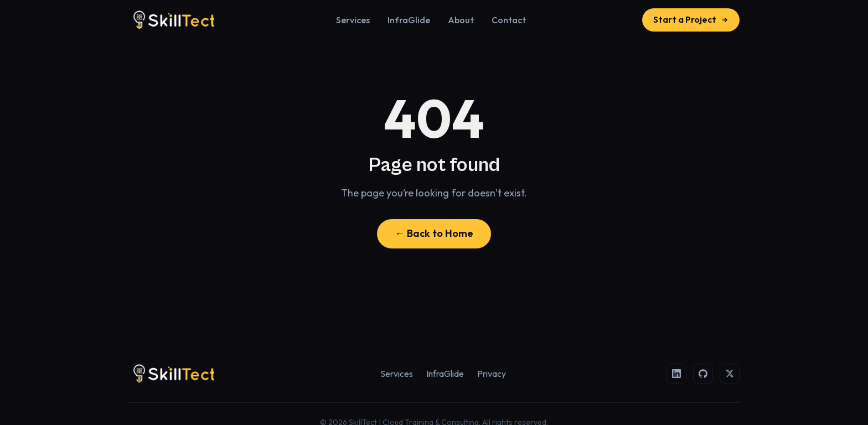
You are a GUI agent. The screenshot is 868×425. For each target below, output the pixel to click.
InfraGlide (409, 20)
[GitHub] (703, 374)
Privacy (492, 374)
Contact (509, 20)
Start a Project (691, 19)
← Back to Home (434, 233)
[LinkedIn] (676, 374)
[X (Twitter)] (730, 374)
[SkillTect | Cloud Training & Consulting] (174, 20)
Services (353, 20)
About (461, 20)
